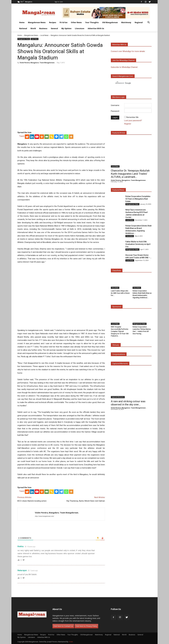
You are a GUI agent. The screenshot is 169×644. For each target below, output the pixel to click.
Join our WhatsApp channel (123, 60)
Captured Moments (120, 364)
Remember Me (132, 117)
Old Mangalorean (110, 22)
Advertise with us (119, 45)
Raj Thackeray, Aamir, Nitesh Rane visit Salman (86, 501)
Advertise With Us (96, 28)
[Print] (42, 137)
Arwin (71, 642)
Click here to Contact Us (63, 626)
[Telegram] (61, 137)
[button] (149, 23)
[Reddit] (27, 137)
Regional (139, 22)
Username (115, 105)
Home (22, 22)
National (23, 28)
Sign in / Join (59, 2)
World (33, 28)
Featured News (118, 190)
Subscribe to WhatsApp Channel (124, 67)
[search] (129, 83)
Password (115, 111)
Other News (76, 22)
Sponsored (117, 307)
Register (128, 124)
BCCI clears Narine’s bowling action (32, 501)
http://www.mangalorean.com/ (45, 516)
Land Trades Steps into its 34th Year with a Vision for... (120, 293)
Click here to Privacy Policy (86, 626)
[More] (71, 137)
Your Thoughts (92, 22)
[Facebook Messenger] (56, 137)
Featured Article (119, 133)
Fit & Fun (64, 22)
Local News (44, 35)
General (54, 28)
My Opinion (66, 28)
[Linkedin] (32, 137)
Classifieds (130, 236)
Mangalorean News (37, 22)
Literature (80, 28)
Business (43, 28)
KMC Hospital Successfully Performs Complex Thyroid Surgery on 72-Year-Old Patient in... (120, 331)
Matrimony (126, 22)
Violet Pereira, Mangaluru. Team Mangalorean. (37, 63)
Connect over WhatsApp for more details (128, 51)
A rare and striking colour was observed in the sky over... (128, 403)
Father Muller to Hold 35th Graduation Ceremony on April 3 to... (138, 244)
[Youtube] (37, 137)
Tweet (22, 136)
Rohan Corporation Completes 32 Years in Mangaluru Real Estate (138, 199)
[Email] (47, 137)
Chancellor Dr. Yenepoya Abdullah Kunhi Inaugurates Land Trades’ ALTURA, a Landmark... (130, 174)
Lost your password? (133, 121)
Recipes (53, 22)
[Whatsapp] (66, 137)
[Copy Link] (52, 137)
